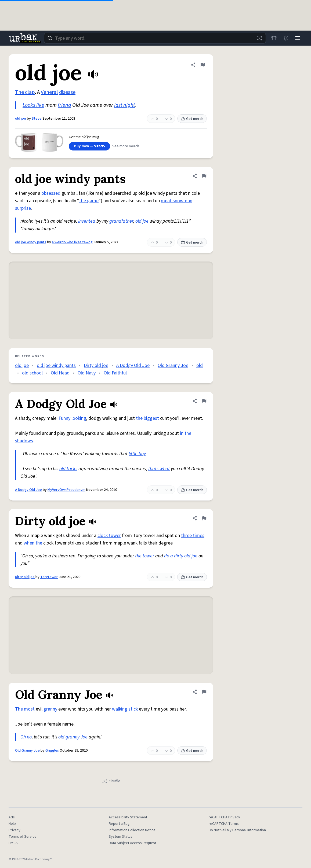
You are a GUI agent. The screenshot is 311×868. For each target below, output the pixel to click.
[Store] (274, 38)
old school (32, 373)
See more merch (126, 146)
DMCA (13, 843)
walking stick (125, 709)
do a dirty (174, 556)
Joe (84, 737)
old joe (21, 119)
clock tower (109, 536)
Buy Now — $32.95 (89, 146)
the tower (145, 556)
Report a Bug (119, 824)
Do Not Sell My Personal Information (237, 830)
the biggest (147, 418)
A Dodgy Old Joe (133, 365)
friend (64, 105)
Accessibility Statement (128, 817)
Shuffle (111, 781)
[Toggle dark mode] (286, 38)
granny (50, 709)
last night (124, 105)
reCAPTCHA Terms (224, 824)
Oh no (26, 737)
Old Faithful (115, 373)
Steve (37, 119)
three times (193, 536)
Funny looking (72, 418)
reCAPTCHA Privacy (224, 817)
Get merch (192, 119)
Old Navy (87, 373)
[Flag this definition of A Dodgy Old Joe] (204, 401)
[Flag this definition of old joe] (202, 65)
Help (12, 824)
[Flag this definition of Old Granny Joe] (204, 692)
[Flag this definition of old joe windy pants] (204, 176)
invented (87, 221)
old (200, 365)
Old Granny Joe (173, 365)
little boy (137, 454)
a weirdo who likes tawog (72, 242)
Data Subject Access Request (133, 843)
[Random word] (259, 38)
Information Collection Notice (132, 830)
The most (25, 709)
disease (67, 92)
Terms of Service (23, 837)
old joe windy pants (31, 242)
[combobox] (155, 38)
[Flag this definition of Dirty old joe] (204, 518)
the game (89, 201)
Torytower (49, 577)
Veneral (49, 92)
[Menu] (298, 38)
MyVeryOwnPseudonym (66, 490)
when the (33, 543)
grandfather (121, 221)
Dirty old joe (96, 365)
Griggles (52, 751)
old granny (69, 737)
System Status (121, 837)
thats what (159, 469)
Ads (12, 817)
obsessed (51, 193)
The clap (25, 92)
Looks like (33, 105)
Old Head (60, 373)
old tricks (68, 469)
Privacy (15, 830)
